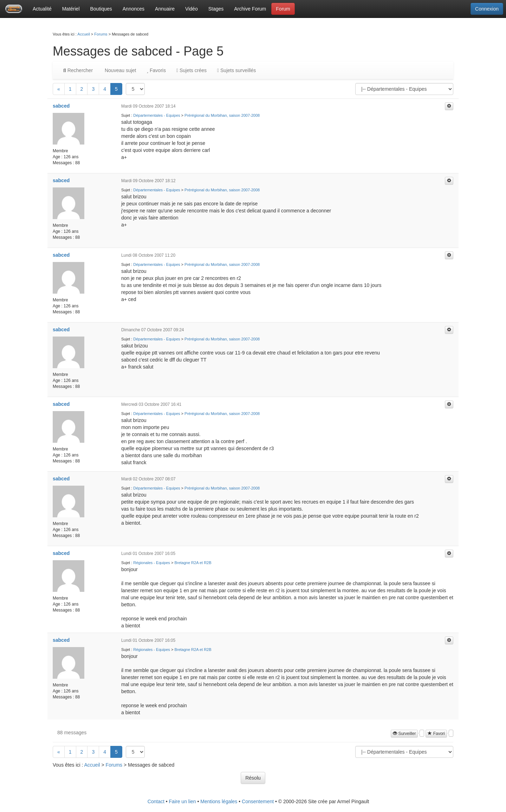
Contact (156, 801)
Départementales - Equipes (157, 115)
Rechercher (78, 70)
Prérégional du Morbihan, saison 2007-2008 (222, 115)
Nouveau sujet (120, 70)
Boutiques (101, 9)
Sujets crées (192, 70)
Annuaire (165, 9)
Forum (283, 9)
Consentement (258, 801)
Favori (436, 734)
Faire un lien (183, 801)
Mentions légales (219, 801)
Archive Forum (250, 9)
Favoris (156, 70)
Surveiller (404, 734)
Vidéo (192, 9)
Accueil (83, 34)
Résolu (253, 778)
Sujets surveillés (236, 70)
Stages (216, 9)
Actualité (42, 9)
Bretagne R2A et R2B (193, 563)
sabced (61, 106)
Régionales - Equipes (152, 563)
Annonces (134, 9)
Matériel (71, 9)
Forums (101, 34)
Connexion (487, 9)
